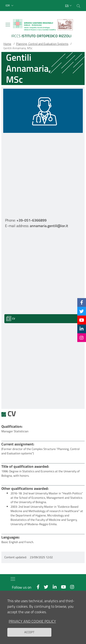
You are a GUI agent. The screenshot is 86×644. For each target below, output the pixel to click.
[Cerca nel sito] (78, 6)
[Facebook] (82, 302)
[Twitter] (82, 311)
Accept (29, 632)
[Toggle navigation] (8, 25)
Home (7, 44)
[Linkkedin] (82, 329)
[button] (10, 6)
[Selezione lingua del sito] (69, 6)
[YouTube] (82, 320)
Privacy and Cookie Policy (32, 621)
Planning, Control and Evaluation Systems (42, 44)
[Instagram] (82, 338)
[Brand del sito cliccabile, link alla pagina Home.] (43, 29)
